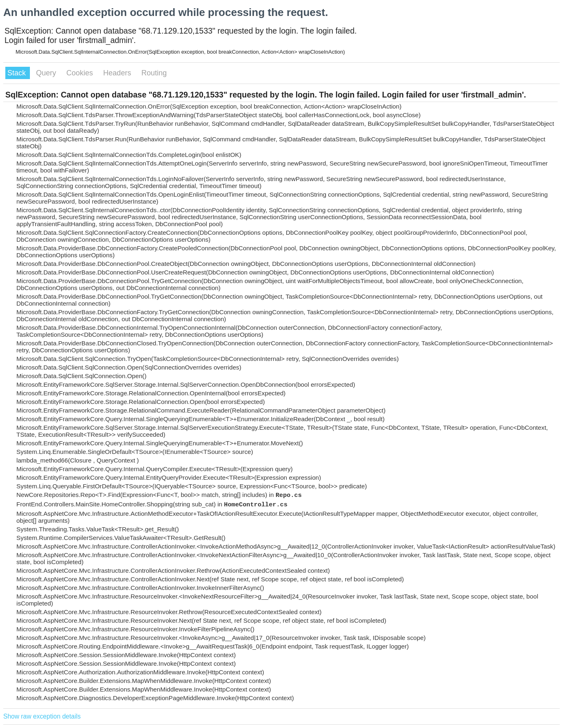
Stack (18, 73)
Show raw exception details (42, 716)
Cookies (81, 73)
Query (47, 73)
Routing (154, 73)
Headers (118, 73)
